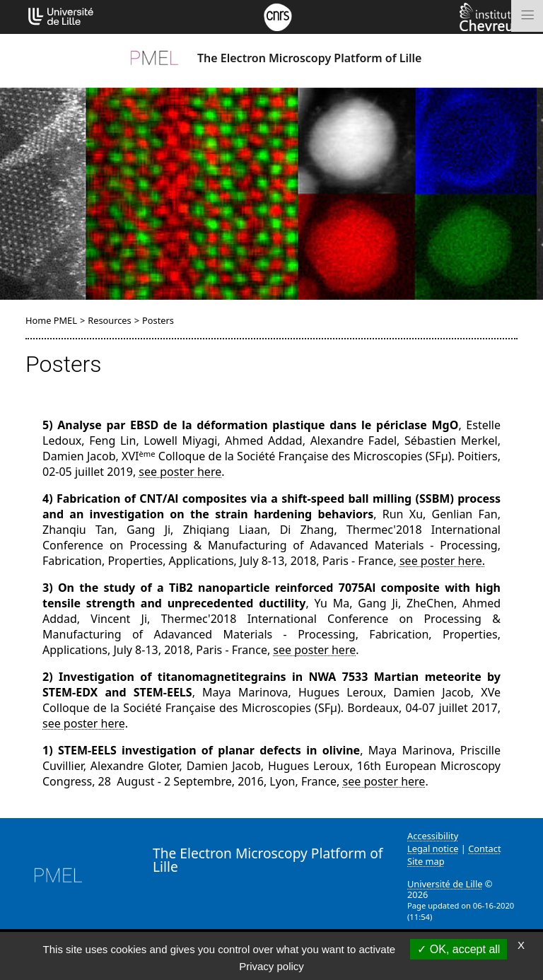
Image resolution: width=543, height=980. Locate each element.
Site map (426, 861)
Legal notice (433, 848)
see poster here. (442, 561)
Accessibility (433, 836)
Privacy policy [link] (271, 966)
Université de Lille (445, 884)
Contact (484, 848)
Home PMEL (51, 320)
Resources (109, 320)
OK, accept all (459, 949)
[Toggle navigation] (527, 16)
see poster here (180, 472)
